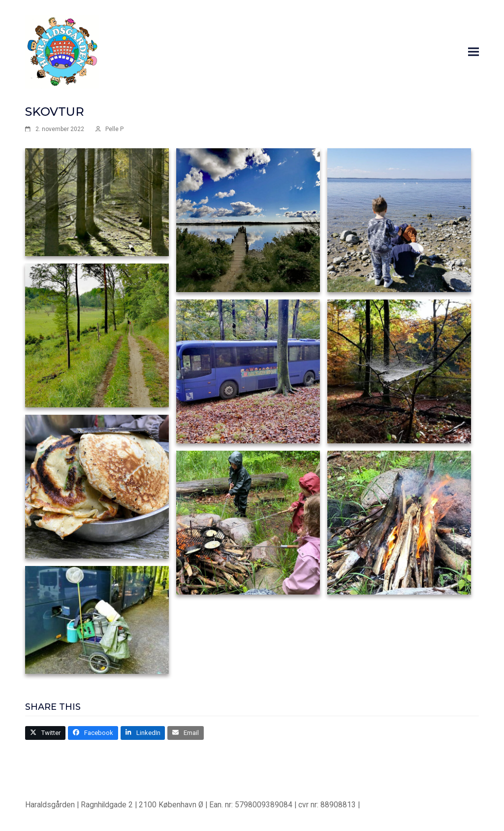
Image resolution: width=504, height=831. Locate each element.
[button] (473, 52)
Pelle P (114, 129)
